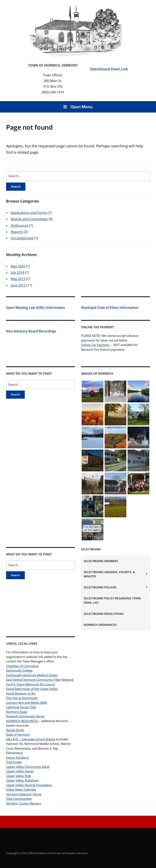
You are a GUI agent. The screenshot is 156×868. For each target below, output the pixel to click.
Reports (17, 232)
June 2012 (18, 285)
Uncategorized (22, 238)
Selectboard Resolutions (104, 614)
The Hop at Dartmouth (22, 698)
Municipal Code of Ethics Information (110, 308)
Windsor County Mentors (24, 803)
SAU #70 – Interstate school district (31, 739)
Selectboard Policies (100, 587)
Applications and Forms (29, 213)
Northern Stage (17, 712)
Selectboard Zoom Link (109, 69)
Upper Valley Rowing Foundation (29, 785)
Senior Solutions (17, 757)
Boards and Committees (29, 219)
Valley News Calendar (21, 789)
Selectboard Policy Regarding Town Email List (112, 600)
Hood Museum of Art (21, 693)
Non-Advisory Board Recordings (31, 331)
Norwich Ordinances (100, 625)
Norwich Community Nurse (25, 716)
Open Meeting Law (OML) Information (36, 308)
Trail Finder (14, 762)
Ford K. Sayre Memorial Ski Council (30, 684)
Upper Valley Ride (18, 776)
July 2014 (17, 273)
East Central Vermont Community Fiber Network (40, 680)
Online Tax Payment (96, 345)
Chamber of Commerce (22, 666)
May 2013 (18, 279)
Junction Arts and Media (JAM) (27, 703)
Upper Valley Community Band (28, 767)
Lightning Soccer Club (21, 707)
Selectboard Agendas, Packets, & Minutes (109, 574)
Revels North (15, 730)
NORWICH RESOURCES (22, 721)
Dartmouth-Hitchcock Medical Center (32, 675)
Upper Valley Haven (20, 771)
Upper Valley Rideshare (22, 780)
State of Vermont (18, 734)
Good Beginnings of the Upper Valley (32, 689)
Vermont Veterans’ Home (24, 794)
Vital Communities (19, 799)
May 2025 (18, 266)
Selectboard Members (101, 561)
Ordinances (20, 225)
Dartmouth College (19, 670)
